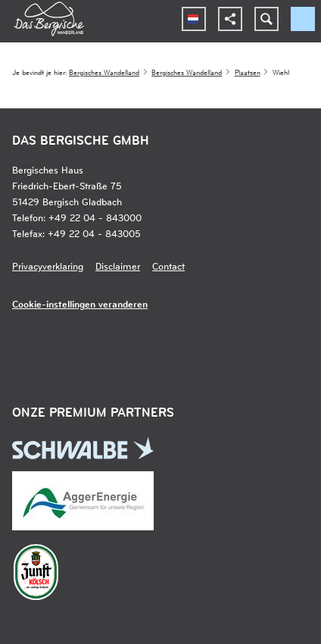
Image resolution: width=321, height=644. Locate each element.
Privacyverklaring (48, 266)
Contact (168, 266)
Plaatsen (248, 72)
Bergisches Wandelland (104, 72)
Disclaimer (118, 266)
